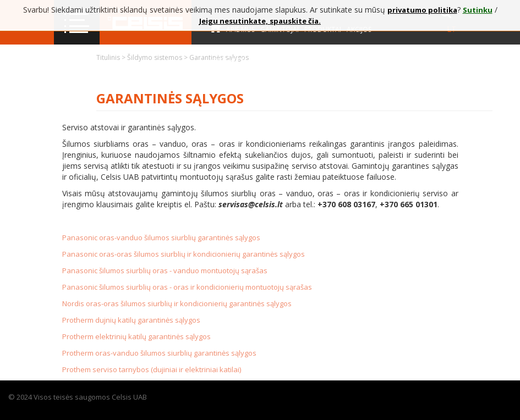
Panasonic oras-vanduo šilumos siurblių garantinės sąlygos (161, 237)
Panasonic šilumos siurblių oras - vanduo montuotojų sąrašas (165, 270)
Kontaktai (228, 61)
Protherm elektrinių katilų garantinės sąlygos (136, 336)
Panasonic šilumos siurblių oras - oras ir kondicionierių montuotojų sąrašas (187, 287)
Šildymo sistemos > (158, 57)
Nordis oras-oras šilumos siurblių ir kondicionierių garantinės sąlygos (177, 303)
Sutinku (478, 10)
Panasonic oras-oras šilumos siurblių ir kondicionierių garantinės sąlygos (184, 254)
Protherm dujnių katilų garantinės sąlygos (131, 320)
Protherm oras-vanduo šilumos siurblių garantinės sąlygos (159, 353)
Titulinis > (112, 57)
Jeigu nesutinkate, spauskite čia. (260, 21)
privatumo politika (422, 10)
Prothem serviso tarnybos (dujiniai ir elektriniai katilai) (152, 369)
